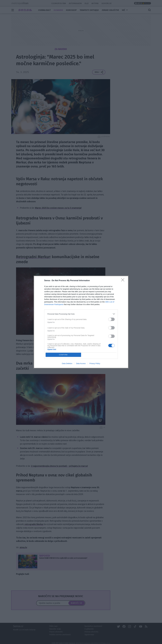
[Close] (123, 281)
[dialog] (81, 322)
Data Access (81, 363)
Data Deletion (67, 363)
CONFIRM (63, 355)
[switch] (111, 319)
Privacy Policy (95, 363)
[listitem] (81, 314)
